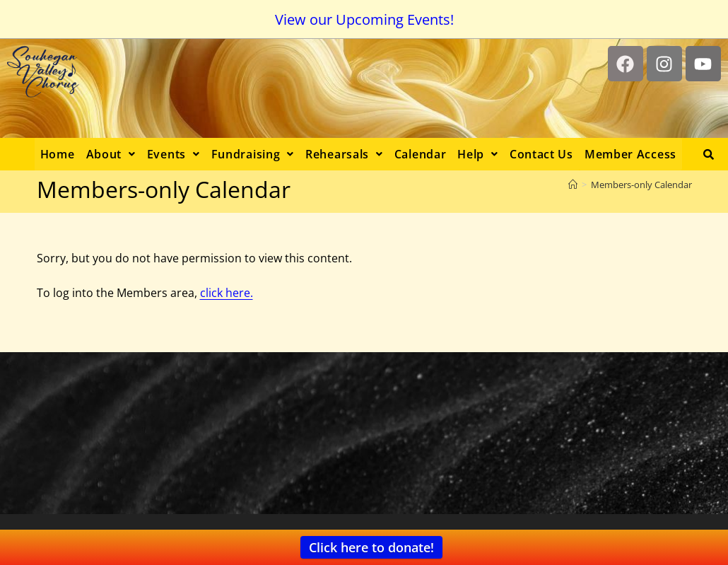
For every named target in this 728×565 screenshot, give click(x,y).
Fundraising (253, 154)
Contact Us (541, 154)
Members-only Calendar (641, 185)
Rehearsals (344, 154)
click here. (227, 293)
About (111, 154)
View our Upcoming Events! (364, 19)
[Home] (573, 185)
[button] (111, 154)
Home (58, 154)
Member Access (630, 154)
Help (478, 154)
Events (174, 154)
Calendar (421, 154)
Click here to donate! (371, 547)
